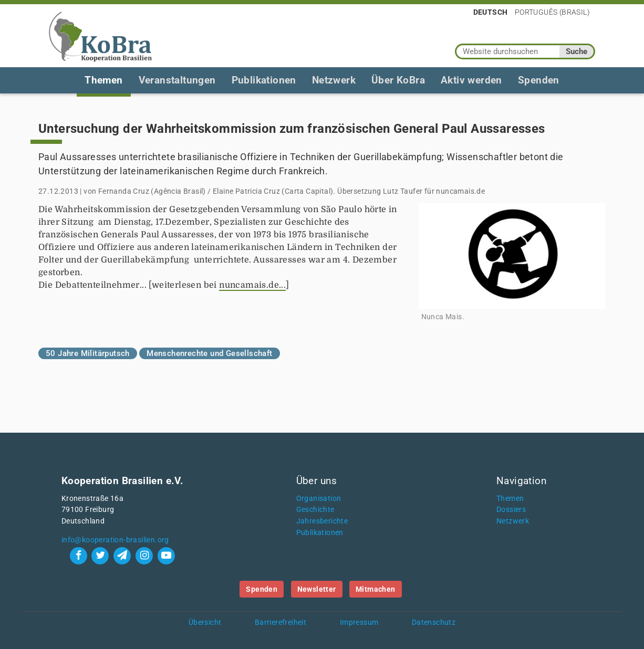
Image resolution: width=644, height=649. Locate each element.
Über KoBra (398, 80)
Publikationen (264, 80)
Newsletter (317, 589)
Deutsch (491, 12)
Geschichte (315, 510)
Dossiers (511, 510)
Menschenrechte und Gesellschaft (209, 353)
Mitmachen (376, 589)
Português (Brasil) (552, 12)
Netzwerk (334, 80)
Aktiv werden (471, 80)
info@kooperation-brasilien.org (115, 540)
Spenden (539, 80)
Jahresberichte (322, 521)
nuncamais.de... (252, 285)
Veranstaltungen (177, 80)
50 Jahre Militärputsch (88, 353)
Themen (103, 80)
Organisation (319, 499)
